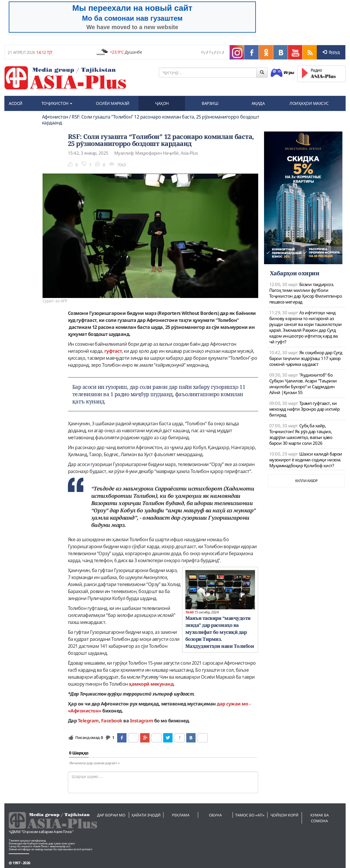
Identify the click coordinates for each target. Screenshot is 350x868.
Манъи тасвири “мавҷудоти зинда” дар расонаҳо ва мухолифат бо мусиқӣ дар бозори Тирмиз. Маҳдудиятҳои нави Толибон (220, 632)
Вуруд (331, 52)
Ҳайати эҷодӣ (146, 815)
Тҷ (211, 52)
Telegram (88, 721)
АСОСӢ (16, 103)
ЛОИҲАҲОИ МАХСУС (309, 103)
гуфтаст (113, 351)
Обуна (215, 815)
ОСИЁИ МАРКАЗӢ (113, 103)
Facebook (112, 721)
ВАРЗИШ (210, 103)
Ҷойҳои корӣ (284, 815)
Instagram (142, 721)
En (219, 52)
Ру (203, 52)
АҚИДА (258, 103)
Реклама (181, 815)
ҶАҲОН (162, 103)
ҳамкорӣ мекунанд (151, 684)
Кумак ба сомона (320, 818)
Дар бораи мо (111, 815)
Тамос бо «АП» (250, 815)
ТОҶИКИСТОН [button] (57, 103)
